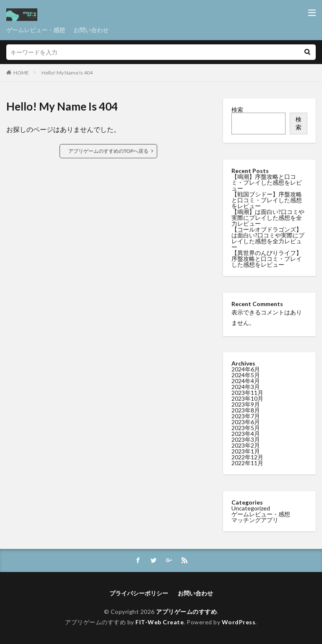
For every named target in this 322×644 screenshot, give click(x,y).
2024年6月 (246, 369)
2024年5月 (246, 375)
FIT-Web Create (160, 622)
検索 (237, 109)
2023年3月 (246, 439)
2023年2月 (246, 445)
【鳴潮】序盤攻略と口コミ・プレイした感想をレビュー (267, 182)
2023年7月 (246, 416)
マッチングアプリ (255, 520)
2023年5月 (246, 428)
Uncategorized (251, 508)
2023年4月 (246, 434)
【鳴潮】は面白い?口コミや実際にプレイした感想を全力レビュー (268, 218)
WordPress (239, 622)
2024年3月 (246, 387)
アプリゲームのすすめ (186, 612)
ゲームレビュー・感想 (36, 30)
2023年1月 (246, 451)
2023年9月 (246, 404)
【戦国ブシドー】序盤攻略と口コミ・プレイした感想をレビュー (267, 200)
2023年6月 (246, 422)
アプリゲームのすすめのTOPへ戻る (108, 151)
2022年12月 (247, 457)
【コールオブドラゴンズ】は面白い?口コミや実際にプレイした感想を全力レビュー (268, 238)
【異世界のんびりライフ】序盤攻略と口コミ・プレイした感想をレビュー (267, 259)
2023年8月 (246, 410)
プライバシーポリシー (139, 593)
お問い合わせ (91, 30)
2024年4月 (246, 381)
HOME (21, 73)
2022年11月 (247, 463)
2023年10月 (247, 398)
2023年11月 (247, 393)
